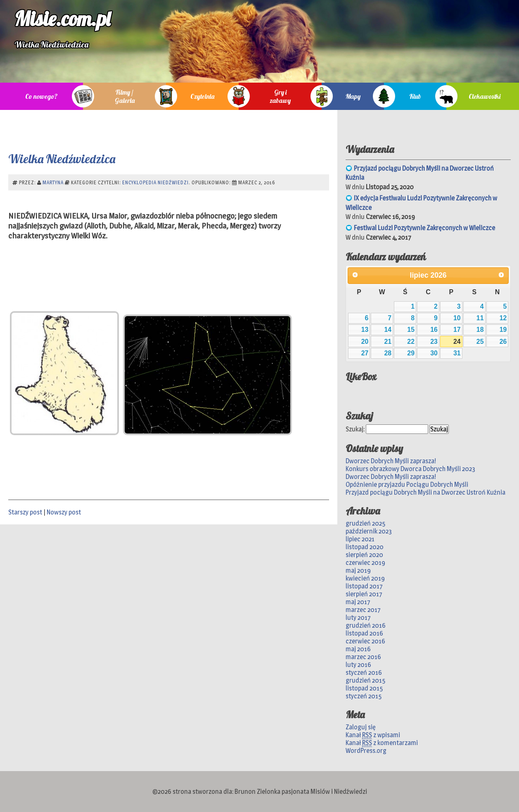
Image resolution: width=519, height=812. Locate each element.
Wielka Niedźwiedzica (62, 159)
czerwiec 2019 (365, 563)
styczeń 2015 (364, 696)
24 (457, 342)
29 (411, 353)
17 (457, 330)
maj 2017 (358, 602)
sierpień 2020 (364, 555)
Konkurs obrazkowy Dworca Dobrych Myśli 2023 (410, 469)
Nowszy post (64, 512)
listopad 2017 (364, 586)
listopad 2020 (365, 547)
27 (365, 353)
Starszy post (25, 512)
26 (503, 342)
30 (434, 353)
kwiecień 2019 (365, 578)
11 (480, 318)
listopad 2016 (364, 633)
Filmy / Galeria (125, 96)
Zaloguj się (361, 727)
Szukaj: (355, 429)
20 (365, 342)
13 (365, 330)
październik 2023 (369, 531)
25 (480, 342)
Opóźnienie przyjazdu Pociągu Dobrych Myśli (407, 485)
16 (434, 330)
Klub (415, 96)
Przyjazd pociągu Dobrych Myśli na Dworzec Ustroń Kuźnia (425, 492)
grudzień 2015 (365, 680)
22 (411, 342)
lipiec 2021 (360, 539)
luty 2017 (358, 618)
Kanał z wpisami (373, 735)
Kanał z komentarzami (382, 743)
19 (503, 330)
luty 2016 (358, 665)
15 (411, 330)
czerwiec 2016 (365, 641)
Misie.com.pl (62, 19)
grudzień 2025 (365, 523)
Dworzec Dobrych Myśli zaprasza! (391, 461)
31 (457, 353)
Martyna (53, 182)
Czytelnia (202, 96)
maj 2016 (358, 649)
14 (388, 330)
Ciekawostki (485, 96)
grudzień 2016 (366, 625)
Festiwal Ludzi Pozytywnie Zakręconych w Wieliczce (424, 228)
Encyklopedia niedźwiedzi (155, 182)
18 (480, 330)
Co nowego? (41, 96)
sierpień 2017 (364, 594)
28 (388, 353)
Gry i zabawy (280, 96)
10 (457, 318)
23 (434, 342)
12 (503, 318)
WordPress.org (366, 751)
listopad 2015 (364, 688)
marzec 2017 (363, 610)
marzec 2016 (363, 657)
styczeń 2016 (364, 673)
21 (388, 342)
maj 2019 (358, 570)
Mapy (353, 96)
